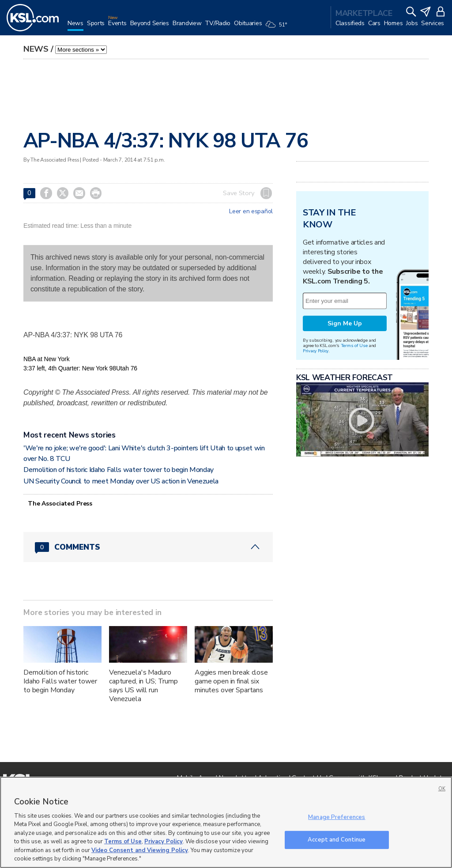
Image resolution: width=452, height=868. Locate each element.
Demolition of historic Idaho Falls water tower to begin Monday (119, 470)
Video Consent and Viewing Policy (140, 850)
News (36, 49)
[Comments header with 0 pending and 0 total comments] (148, 547)
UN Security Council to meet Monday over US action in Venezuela (121, 481)
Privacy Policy (316, 351)
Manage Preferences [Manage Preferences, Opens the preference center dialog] (337, 817)
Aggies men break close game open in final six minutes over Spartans (231, 681)
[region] (226, 822)
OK (442, 789)
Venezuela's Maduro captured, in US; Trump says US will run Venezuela (143, 686)
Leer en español (251, 211)
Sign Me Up (345, 323)
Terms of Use (354, 345)
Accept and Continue (337, 839)
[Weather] (278, 27)
